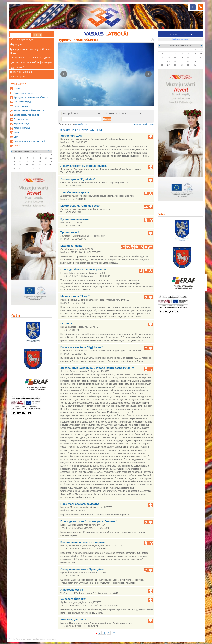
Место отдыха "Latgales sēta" (81, 206)
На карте (64, 130)
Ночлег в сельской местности (29, 110)
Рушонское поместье (75, 219)
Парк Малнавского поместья (80, 504)
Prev (64, 74)
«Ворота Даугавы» (73, 620)
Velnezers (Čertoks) (73, 599)
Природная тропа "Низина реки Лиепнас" (89, 521)
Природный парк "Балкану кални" (84, 270)
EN (175, 35)
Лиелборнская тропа (75, 192)
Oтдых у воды (21, 119)
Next (148, 74)
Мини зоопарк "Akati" (75, 296)
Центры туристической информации (31, 62)
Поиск (17, 145)
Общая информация (22, 40)
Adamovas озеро (72, 590)
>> (114, 633)
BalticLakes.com (181, 39)
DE (191, 35)
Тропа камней (70, 232)
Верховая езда (21, 124)
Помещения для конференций (29, 141)
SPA (16, 137)
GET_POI (96, 130)
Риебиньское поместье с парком (83, 542)
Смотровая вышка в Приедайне (82, 569)
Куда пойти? (17, 67)
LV (170, 35)
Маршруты (16, 44)
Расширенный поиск (143, 124)
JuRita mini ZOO (71, 136)
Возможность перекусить (26, 115)
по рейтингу (81, 124)
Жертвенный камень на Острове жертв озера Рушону (97, 368)
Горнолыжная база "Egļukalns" (82, 347)
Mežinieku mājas (71, 246)
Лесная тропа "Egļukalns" (78, 179)
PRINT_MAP (80, 130)
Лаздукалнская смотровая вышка (84, 166)
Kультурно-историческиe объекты (31, 97)
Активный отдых (22, 128)
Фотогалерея (17, 77)
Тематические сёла (21, 72)
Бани (16, 132)
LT (180, 35)
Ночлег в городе (22, 106)
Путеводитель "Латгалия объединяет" (31, 58)
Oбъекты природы (23, 102)
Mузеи (17, 88)
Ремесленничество (23, 93)
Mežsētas (67, 323)
